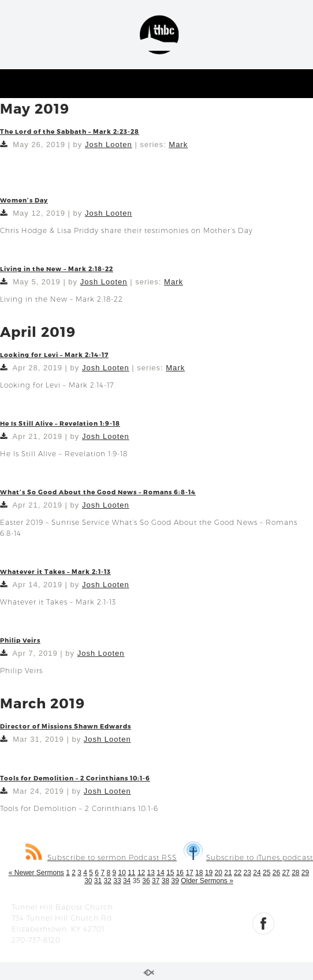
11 (131, 873)
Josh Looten (109, 144)
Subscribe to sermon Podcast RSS (101, 857)
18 (199, 873)
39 (175, 881)
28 (295, 873)
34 (127, 881)
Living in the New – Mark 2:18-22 (57, 269)
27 (286, 873)
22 (238, 873)
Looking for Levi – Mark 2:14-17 (54, 354)
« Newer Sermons (36, 873)
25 (267, 873)
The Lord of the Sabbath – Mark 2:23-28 (70, 131)
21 (228, 873)
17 (189, 873)
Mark (178, 144)
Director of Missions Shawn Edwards (66, 726)
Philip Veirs (20, 640)
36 (146, 881)
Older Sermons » (207, 881)
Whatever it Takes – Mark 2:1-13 (55, 571)
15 (170, 873)
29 (305, 873)
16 (180, 873)
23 (247, 873)
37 (156, 881)
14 (160, 873)
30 (88, 881)
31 (98, 881)
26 (276, 873)
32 (108, 881)
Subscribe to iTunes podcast (248, 857)
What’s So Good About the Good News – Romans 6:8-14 (98, 492)
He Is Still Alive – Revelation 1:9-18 (60, 423)
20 (219, 873)
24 (257, 873)
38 (165, 881)
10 (122, 873)
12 (141, 873)
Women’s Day (24, 200)
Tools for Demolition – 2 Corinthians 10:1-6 (75, 778)
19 (209, 873)
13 (151, 873)
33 (117, 881)
